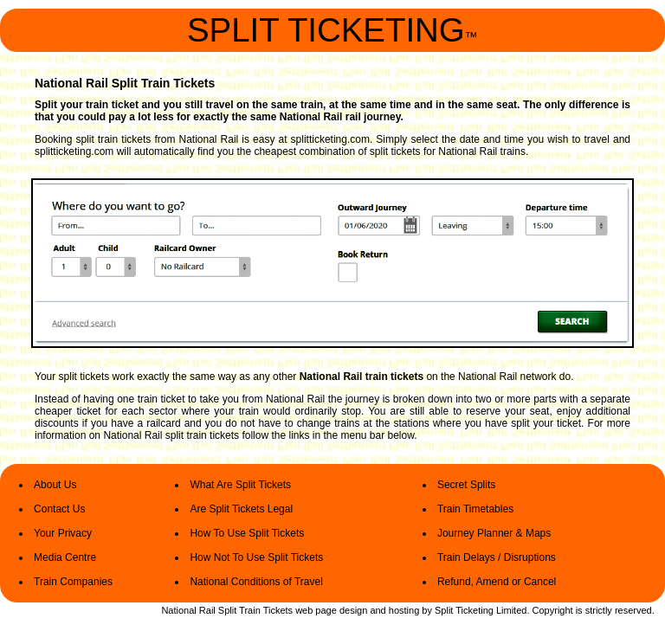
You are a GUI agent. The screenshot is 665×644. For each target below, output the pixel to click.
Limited (511, 610)
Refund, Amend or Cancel (497, 582)
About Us (55, 485)
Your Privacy (63, 533)
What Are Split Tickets (240, 485)
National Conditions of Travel (256, 582)
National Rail (188, 610)
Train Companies (73, 582)
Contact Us (59, 509)
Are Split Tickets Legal (241, 509)
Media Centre (65, 557)
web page (316, 610)
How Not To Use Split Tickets (256, 557)
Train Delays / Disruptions (497, 557)
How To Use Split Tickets (247, 533)
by (427, 610)
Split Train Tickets (257, 610)
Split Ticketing (464, 610)
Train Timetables (475, 509)
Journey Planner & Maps (494, 533)
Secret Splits (466, 485)
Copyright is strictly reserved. (594, 610)
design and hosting (379, 610)
